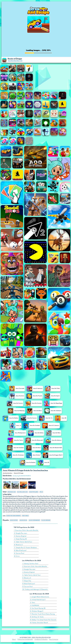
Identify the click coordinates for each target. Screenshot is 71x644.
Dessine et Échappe (19, 473)
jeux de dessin (23, 520)
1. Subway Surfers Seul (30, 564)
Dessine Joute (35, 508)
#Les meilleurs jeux (22, 492)
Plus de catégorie (46, 520)
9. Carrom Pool (19, 553)
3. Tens (33, 602)
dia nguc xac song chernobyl (14, 516)
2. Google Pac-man (21, 533)
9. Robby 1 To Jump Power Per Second (43, 620)
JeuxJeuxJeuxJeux (7, 473)
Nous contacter (54, 639)
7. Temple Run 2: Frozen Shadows (26, 548)
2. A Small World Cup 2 (38, 600)
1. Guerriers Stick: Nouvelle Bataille (26, 530)
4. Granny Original (29, 572)
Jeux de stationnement (24, 479)
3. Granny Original (20, 536)
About (14, 639)
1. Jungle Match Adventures (40, 597)
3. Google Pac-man (29, 569)
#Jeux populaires (34, 492)
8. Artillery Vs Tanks (37, 617)
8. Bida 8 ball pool (20, 550)
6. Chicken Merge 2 (37, 611)
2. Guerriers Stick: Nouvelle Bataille (35, 566)
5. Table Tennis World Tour (23, 542)
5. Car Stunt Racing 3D (38, 608)
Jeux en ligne (58, 508)
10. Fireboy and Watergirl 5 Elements (35, 589)
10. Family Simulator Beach (39, 623)
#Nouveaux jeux (12, 492)
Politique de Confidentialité (25, 639)
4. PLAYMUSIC (35, 605)
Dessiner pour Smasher (47, 508)
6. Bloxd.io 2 (18, 545)
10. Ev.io (17, 556)
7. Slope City (27, 581)
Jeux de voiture (14, 520)
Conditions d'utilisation (41, 639)
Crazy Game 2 (25, 516)
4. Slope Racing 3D (20, 539)
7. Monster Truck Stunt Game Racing (42, 614)
